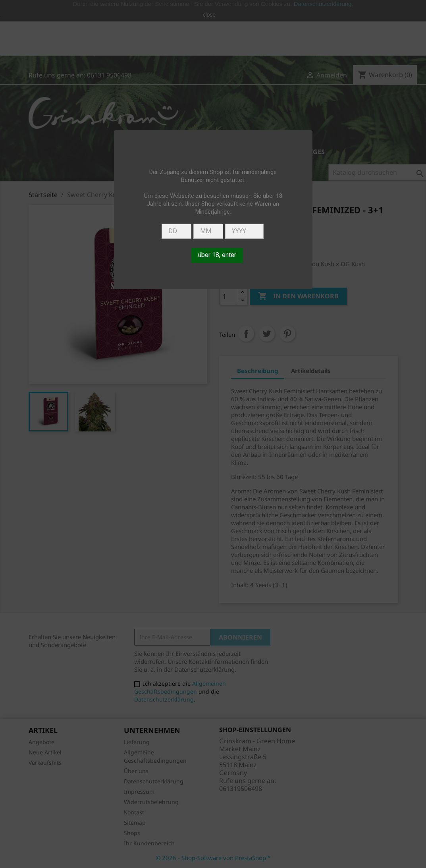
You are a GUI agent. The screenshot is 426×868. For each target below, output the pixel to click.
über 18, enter (217, 255)
